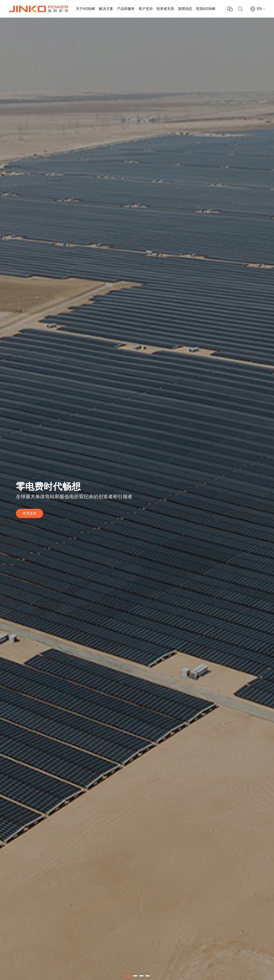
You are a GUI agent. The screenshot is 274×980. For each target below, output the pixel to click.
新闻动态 (185, 9)
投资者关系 (165, 9)
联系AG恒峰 (206, 9)
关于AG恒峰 (85, 9)
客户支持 (146, 9)
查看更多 (30, 513)
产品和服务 (126, 9)
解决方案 (106, 9)
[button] (128, 976)
